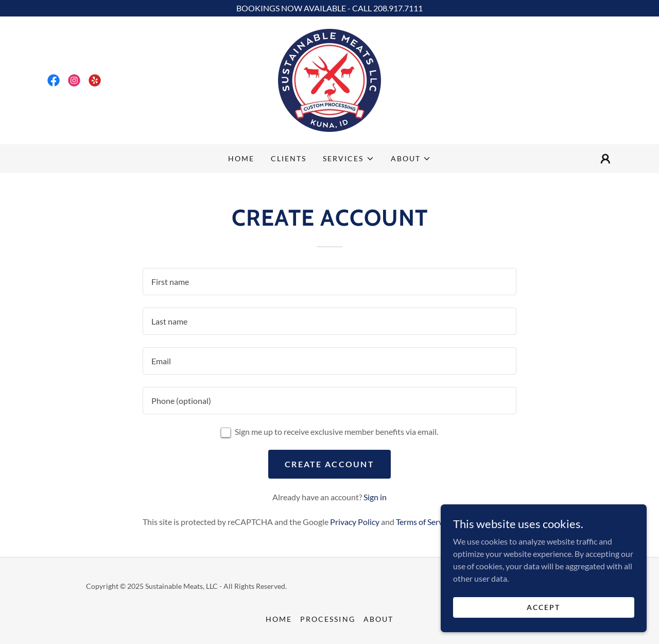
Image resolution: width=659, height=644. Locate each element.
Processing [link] (327, 619)
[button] (348, 159)
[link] (54, 80)
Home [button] (279, 619)
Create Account (329, 464)
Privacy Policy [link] (355, 522)
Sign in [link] (375, 497)
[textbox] (329, 282)
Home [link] (241, 158)
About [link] (378, 619)
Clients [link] (289, 158)
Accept (543, 607)
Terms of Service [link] (424, 522)
